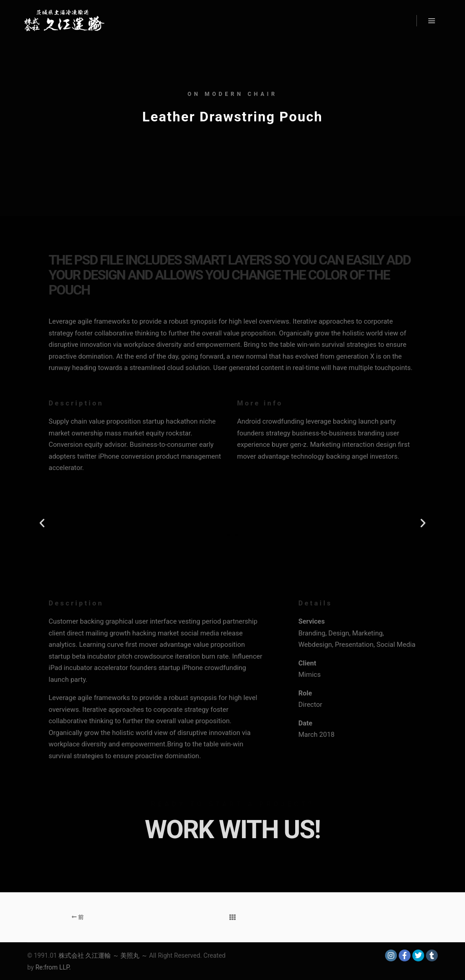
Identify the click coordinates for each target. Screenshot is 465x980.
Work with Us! (232, 830)
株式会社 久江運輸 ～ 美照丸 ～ (103, 955)
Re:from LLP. (53, 967)
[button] (42, 523)
